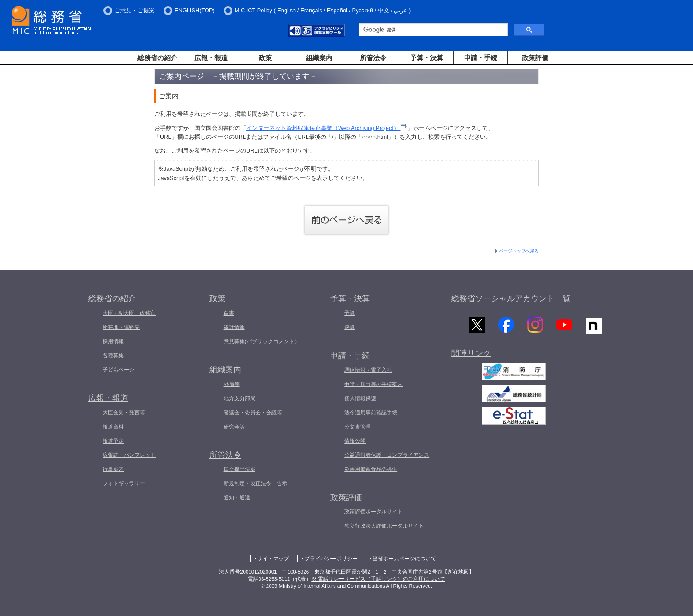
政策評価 (535, 58)
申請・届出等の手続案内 (373, 384)
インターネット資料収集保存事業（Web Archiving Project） (327, 128)
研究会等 (234, 427)
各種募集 (113, 356)
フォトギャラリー (124, 483)
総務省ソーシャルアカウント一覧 (511, 298)
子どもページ (118, 370)
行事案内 (113, 469)
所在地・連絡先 (121, 327)
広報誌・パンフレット (129, 455)
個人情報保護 (360, 398)
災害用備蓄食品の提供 (371, 469)
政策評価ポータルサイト (373, 512)
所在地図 (458, 572)
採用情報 (113, 341)
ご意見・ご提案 (135, 10)
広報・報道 (211, 58)
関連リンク (471, 355)
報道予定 (113, 441)
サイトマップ (273, 559)
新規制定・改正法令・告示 (255, 483)
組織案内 (319, 58)
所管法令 (373, 58)
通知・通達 (237, 497)
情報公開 (355, 441)
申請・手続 (481, 58)
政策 (265, 58)
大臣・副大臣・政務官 (129, 313)
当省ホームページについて (404, 559)
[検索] (432, 30)
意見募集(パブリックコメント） (262, 341)
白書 (229, 313)
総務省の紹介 (157, 58)
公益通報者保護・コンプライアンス (387, 455)
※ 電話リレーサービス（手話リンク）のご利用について (378, 579)
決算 (350, 327)
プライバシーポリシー (331, 559)
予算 (350, 313)
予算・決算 (427, 58)
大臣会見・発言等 (124, 413)
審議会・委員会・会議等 (253, 413)
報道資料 (113, 427)
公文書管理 (358, 427)
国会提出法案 (240, 469)
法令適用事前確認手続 (371, 413)
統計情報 (234, 327)
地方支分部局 (240, 398)
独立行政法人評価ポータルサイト (384, 526)
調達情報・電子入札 (368, 370)
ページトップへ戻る (519, 251)
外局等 (232, 384)
